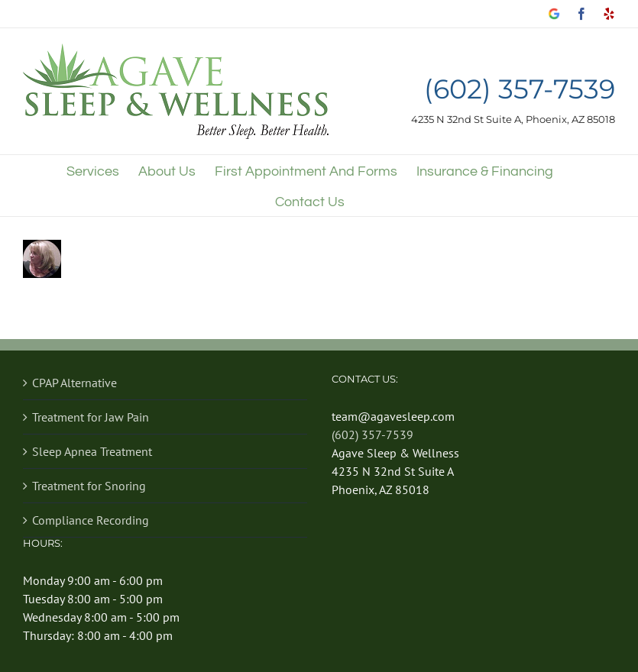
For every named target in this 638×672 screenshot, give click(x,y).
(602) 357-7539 (520, 90)
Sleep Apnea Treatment (92, 451)
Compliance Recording (91, 520)
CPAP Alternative (74, 383)
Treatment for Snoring (89, 486)
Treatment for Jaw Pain (91, 417)
